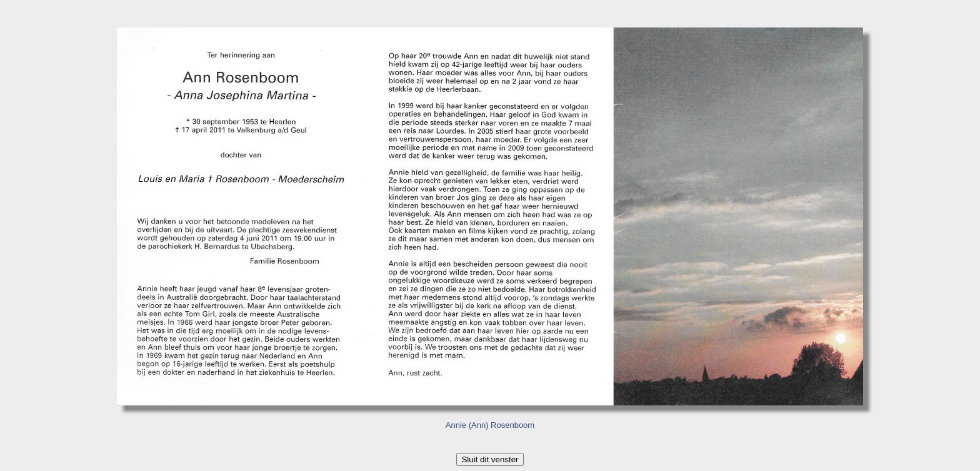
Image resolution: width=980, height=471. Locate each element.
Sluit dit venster (490, 459)
